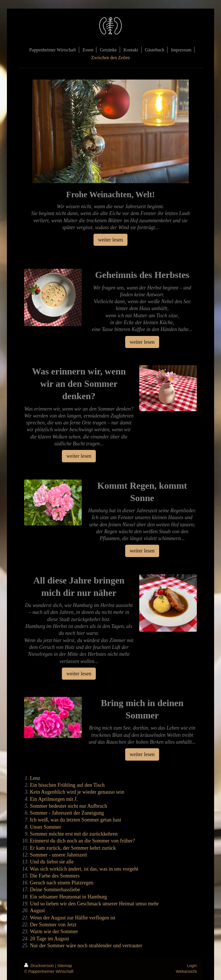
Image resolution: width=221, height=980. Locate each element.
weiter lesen (110, 240)
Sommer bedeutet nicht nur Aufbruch (68, 806)
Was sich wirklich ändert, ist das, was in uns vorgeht (84, 869)
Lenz (35, 778)
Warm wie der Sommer (54, 931)
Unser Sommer (45, 827)
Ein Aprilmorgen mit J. (54, 799)
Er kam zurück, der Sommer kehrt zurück (73, 848)
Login (192, 966)
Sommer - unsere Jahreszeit (58, 855)
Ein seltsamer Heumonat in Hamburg (68, 897)
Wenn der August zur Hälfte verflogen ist (73, 918)
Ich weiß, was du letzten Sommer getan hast (76, 820)
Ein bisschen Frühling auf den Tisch (67, 785)
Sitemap (65, 966)
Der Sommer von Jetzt (53, 925)
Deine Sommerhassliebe (55, 890)
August (37, 911)
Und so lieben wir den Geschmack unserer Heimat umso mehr (94, 904)
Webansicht (186, 971)
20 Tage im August (49, 939)
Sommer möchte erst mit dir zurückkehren (74, 834)
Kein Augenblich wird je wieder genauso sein (77, 792)
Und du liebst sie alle (52, 862)
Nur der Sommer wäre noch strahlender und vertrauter (86, 946)
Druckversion (40, 966)
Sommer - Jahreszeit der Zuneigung (67, 813)
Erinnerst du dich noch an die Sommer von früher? (82, 841)
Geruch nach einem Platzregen (62, 883)
